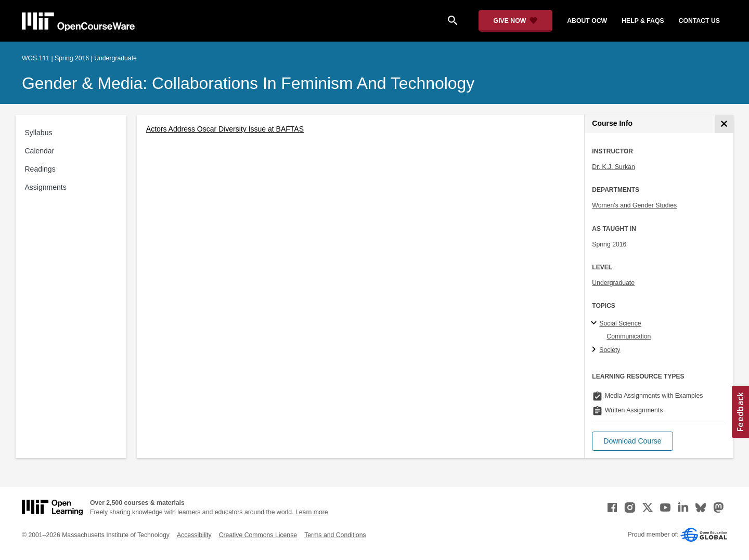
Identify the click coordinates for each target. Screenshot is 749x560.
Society (610, 350)
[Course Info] (724, 124)
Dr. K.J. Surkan (613, 167)
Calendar (40, 151)
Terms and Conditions (335, 535)
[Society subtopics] (595, 350)
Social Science (620, 323)
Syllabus (39, 133)
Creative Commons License (258, 535)
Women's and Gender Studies (634, 205)
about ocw (587, 21)
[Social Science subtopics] (595, 323)
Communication (629, 336)
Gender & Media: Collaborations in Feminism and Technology (248, 83)
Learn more (312, 512)
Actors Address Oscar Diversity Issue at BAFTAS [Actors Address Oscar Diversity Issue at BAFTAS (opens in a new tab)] (225, 129)
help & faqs (643, 21)
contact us (699, 21)
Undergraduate (613, 283)
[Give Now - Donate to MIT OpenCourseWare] (516, 21)
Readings (40, 169)
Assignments (46, 187)
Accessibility (194, 535)
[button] (632, 441)
